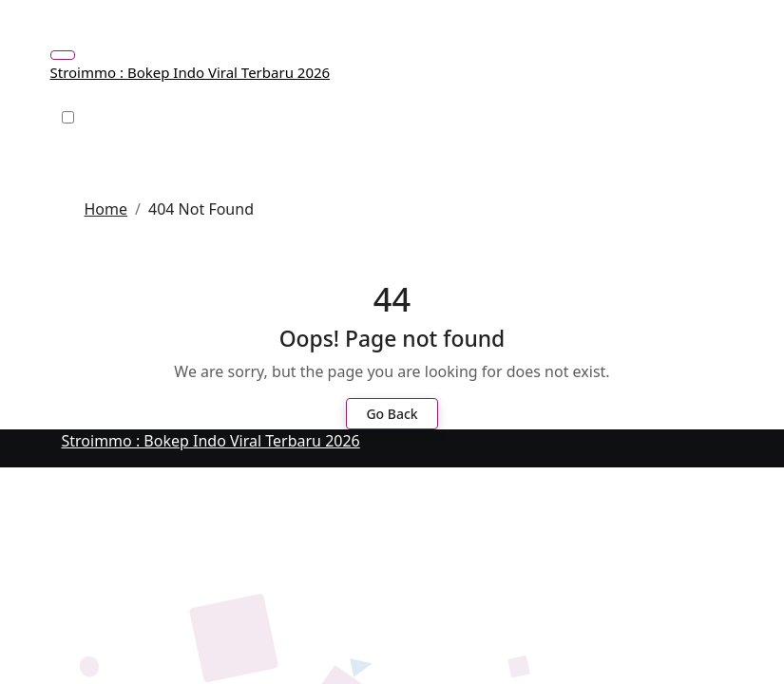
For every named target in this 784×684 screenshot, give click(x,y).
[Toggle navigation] (63, 55)
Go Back (392, 414)
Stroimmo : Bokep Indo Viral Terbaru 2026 (191, 72)
